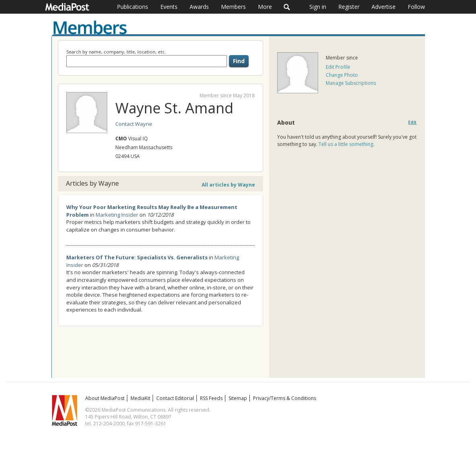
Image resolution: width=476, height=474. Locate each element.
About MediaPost (105, 398)
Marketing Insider (117, 215)
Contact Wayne (134, 124)
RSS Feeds (211, 398)
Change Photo (342, 75)
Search (287, 7)
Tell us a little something (346, 144)
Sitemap (238, 398)
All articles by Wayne (228, 185)
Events (169, 7)
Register (349, 7)
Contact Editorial (175, 398)
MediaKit (140, 398)
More (265, 7)
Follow (416, 7)
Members (233, 7)
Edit (412, 122)
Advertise (384, 7)
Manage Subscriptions (351, 83)
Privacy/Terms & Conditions (285, 398)
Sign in (318, 7)
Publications (133, 7)
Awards (199, 7)
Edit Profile (338, 67)
